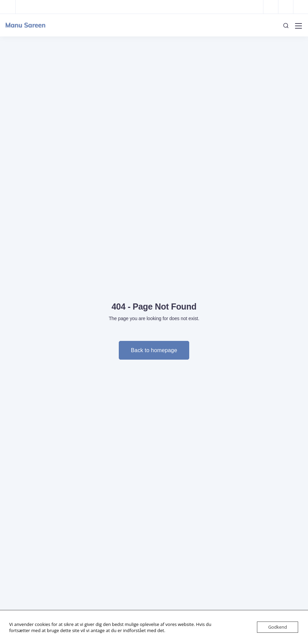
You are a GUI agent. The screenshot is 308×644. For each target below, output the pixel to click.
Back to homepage (154, 350)
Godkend (278, 627)
